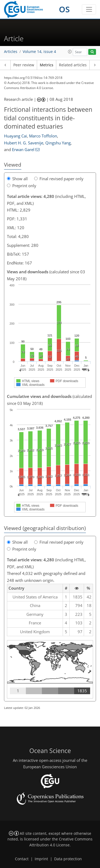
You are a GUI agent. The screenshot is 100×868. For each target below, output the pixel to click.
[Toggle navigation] (89, 9)
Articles (11, 52)
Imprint (41, 859)
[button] (70, 52)
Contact (22, 859)
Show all (17, 179)
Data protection (68, 859)
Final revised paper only (59, 179)
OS (64, 9)
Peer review (24, 65)
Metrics (47, 65)
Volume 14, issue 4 (39, 52)
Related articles (73, 65)
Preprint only (22, 186)
